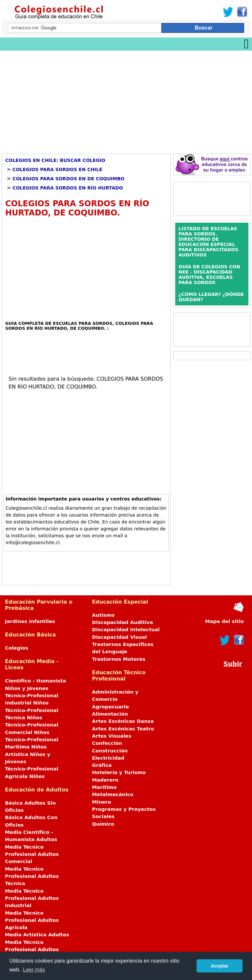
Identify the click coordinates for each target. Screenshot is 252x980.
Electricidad (108, 758)
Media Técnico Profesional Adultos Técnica (32, 876)
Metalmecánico (113, 794)
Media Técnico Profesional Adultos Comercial (32, 854)
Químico (103, 824)
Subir (233, 664)
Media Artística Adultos (37, 935)
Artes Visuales (112, 736)
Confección (107, 743)
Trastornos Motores (119, 659)
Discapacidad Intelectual (126, 630)
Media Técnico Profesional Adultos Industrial (32, 898)
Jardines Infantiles (30, 621)
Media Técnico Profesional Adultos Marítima (32, 950)
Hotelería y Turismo (119, 772)
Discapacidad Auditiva (122, 622)
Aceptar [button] (220, 966)
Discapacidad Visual (119, 637)
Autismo (103, 615)
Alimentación (110, 714)
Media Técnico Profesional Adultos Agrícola (32, 920)
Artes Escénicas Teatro (123, 729)
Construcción (110, 751)
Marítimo (104, 787)
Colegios (17, 648)
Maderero (105, 780)
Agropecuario (110, 707)
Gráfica (102, 765)
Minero (101, 802)
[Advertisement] (126, 100)
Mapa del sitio (224, 621)
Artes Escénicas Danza (123, 721)
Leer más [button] (34, 970)
